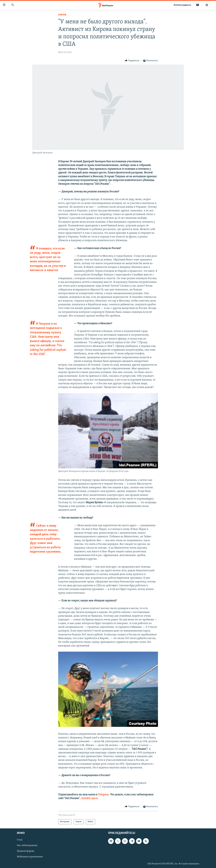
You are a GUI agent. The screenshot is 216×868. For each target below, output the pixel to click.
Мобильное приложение (30, 857)
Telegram (103, 795)
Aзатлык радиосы (182, 5)
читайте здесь (89, 798)
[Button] (132, 61)
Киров (62, 15)
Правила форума (26, 851)
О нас (20, 840)
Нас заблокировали (27, 845)
